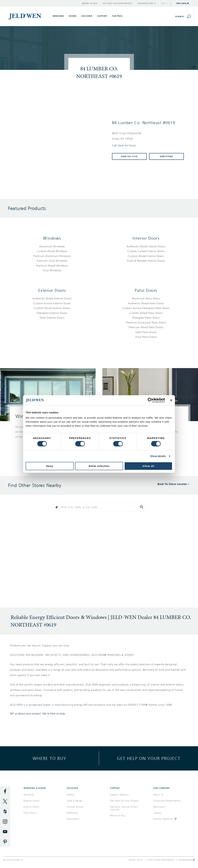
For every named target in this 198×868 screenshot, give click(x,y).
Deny (50, 466)
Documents (73, 819)
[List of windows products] (52, 259)
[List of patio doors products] (146, 318)
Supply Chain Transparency (161, 860)
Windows (52, 238)
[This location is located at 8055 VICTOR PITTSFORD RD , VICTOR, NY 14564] (149, 136)
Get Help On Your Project (124, 801)
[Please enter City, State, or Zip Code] (99, 507)
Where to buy (49, 758)
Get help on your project (149, 758)
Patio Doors (146, 290)
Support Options (119, 795)
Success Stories (75, 807)
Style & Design (75, 801)
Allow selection (99, 466)
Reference (72, 813)
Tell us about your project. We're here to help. (38, 714)
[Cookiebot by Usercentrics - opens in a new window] (150, 400)
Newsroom (159, 807)
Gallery (71, 795)
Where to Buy (90, 3)
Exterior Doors (52, 290)
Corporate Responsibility (167, 801)
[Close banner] (171, 400)
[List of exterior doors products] (52, 308)
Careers (157, 813)
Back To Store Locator (172, 484)
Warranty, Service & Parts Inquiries (124, 808)
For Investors (147, 3)
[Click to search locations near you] (56, 507)
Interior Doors (146, 238)
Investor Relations (163, 819)
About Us (158, 795)
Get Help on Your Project (118, 3)
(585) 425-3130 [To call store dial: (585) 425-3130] (129, 156)
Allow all (148, 466)
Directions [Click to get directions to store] (166, 156)
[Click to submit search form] (142, 507)
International (187, 860)
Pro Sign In (183, 3)
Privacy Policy (136, 860)
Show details (158, 456)
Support (102, 16)
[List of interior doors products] (146, 254)
